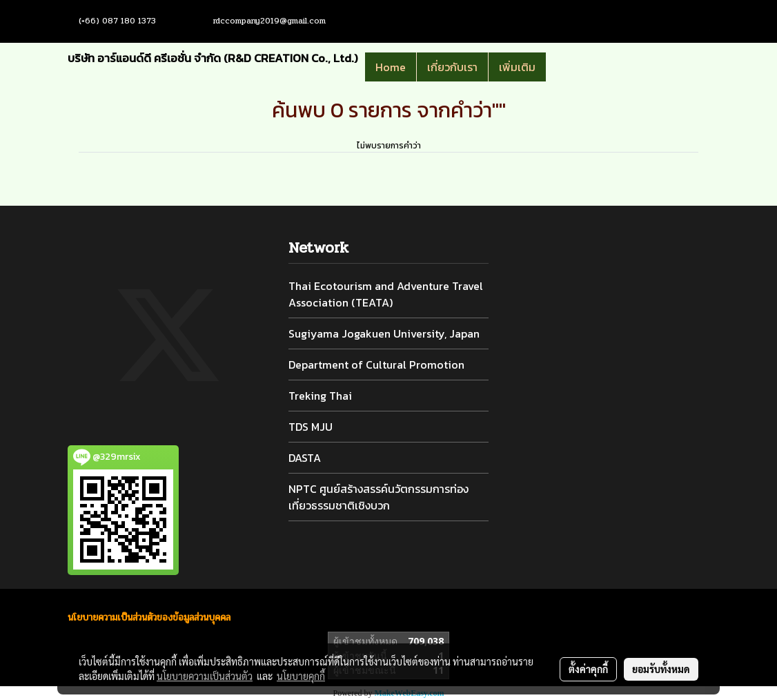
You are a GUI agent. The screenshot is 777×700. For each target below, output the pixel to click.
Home (391, 67)
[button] (567, 67)
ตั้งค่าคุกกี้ (588, 669)
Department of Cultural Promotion (376, 364)
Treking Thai (320, 396)
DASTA (305, 458)
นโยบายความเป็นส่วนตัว (205, 676)
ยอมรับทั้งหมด (661, 669)
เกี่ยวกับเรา (452, 67)
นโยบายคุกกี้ (301, 676)
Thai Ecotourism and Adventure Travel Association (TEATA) (386, 294)
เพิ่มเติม (517, 67)
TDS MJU (311, 427)
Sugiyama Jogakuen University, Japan (384, 333)
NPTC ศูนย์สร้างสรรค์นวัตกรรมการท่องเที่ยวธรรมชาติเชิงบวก (378, 497)
